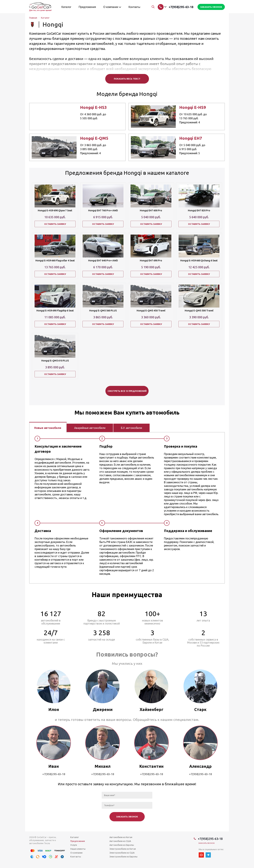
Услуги (74, 845)
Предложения (78, 841)
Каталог (75, 837)
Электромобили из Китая (123, 849)
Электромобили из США (122, 853)
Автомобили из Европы (122, 845)
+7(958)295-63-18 (181, 7)
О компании (76, 853)
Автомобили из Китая (121, 837)
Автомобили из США (120, 841)
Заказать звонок (207, 843)
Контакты (76, 857)
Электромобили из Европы (123, 857)
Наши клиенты (78, 849)
